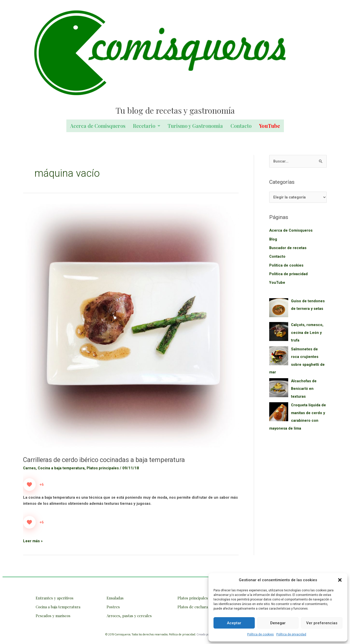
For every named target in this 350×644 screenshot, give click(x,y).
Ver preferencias (322, 623)
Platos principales (103, 468)
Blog (273, 239)
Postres (113, 607)
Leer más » (33, 541)
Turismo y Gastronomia (195, 126)
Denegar (278, 623)
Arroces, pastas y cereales (129, 616)
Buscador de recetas (288, 248)
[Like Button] (29, 485)
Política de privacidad (291, 634)
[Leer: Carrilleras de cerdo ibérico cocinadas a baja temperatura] (131, 326)
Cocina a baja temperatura (62, 468)
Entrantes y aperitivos (55, 598)
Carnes (30, 468)
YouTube (277, 282)
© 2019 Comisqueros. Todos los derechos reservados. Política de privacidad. (151, 634)
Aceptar (234, 623)
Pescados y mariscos (53, 616)
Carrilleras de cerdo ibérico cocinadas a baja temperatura (105, 460)
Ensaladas (115, 598)
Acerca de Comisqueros (98, 126)
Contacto (241, 126)
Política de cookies (260, 634)
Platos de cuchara (193, 607)
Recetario (147, 126)
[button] (340, 580)
